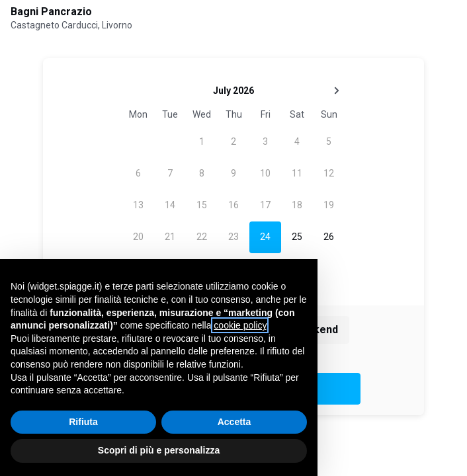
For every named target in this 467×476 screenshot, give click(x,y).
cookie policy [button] (240, 325)
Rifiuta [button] (83, 422)
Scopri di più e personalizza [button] (159, 450)
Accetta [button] (234, 422)
